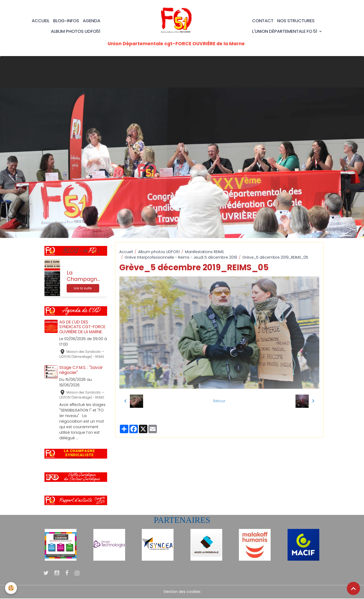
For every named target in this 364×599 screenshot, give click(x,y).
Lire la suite (83, 288)
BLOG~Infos (66, 21)
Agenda (92, 21)
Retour (219, 401)
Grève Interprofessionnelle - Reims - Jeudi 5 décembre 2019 (181, 257)
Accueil (41, 21)
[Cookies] (11, 588)
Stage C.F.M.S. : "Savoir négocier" (81, 370)
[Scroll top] (353, 588)
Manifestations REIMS (204, 252)
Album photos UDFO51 (76, 31)
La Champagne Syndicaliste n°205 (84, 276)
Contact (263, 21)
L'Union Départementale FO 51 (285, 31)
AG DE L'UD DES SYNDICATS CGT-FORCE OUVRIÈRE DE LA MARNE (83, 327)
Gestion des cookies (182, 592)
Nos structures (296, 21)
